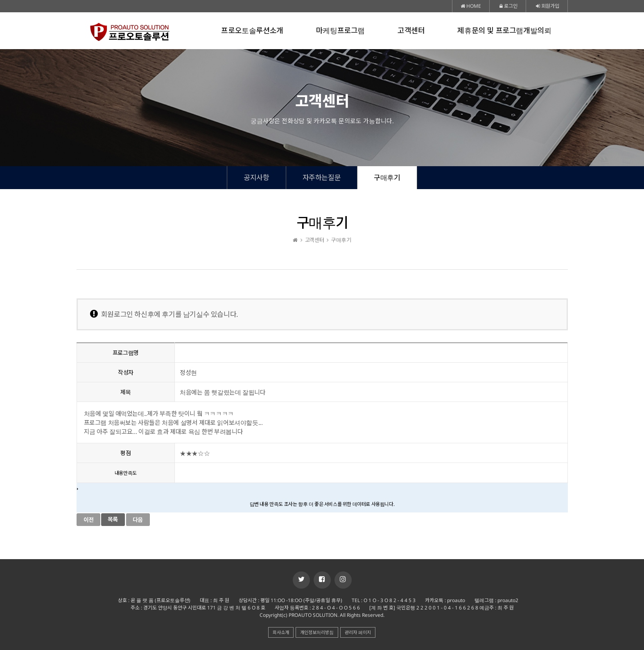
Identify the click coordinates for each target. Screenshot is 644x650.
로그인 (508, 6)
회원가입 (548, 6)
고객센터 (411, 31)
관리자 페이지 (358, 632)
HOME (471, 6)
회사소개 (281, 632)
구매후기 (387, 177)
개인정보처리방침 (317, 632)
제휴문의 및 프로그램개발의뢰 (504, 31)
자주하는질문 (322, 177)
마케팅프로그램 (340, 31)
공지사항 (256, 177)
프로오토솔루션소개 (252, 31)
